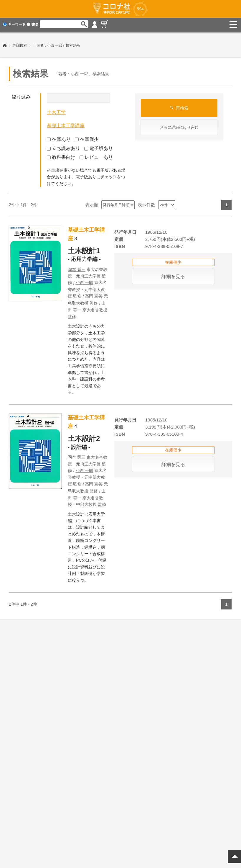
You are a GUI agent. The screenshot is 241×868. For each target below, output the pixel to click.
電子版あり (99, 147)
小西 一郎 (85, 281)
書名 (33, 24)
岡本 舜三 (77, 268)
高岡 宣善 (94, 295)
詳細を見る (173, 275)
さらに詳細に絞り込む (179, 126)
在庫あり (59, 138)
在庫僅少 (87, 138)
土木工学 (56, 111)
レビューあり (96, 156)
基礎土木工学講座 (66, 124)
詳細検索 (20, 44)
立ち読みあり (63, 147)
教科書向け (61, 156)
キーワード (14, 24)
